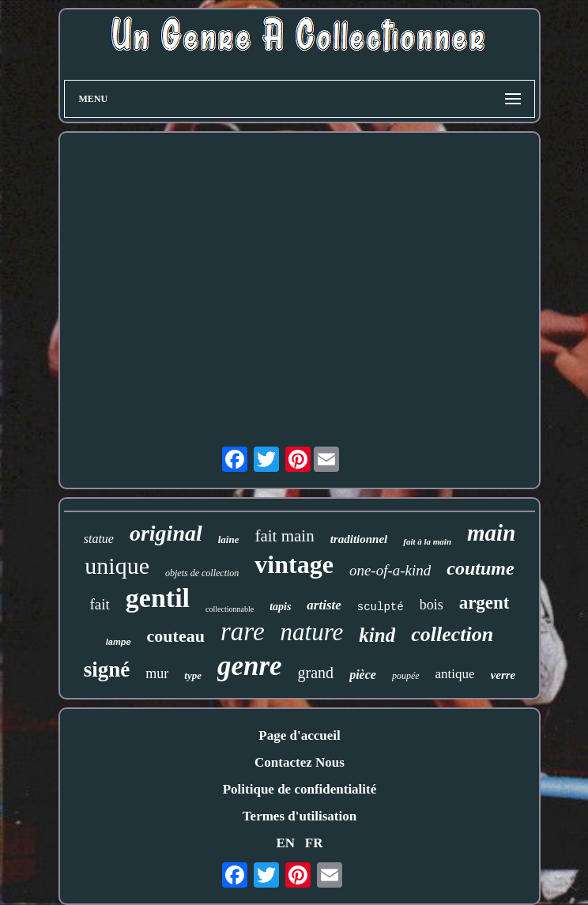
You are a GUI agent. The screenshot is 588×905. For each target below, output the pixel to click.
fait (99, 604)
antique (455, 674)
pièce (363, 675)
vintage (294, 564)
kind (377, 635)
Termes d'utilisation (300, 816)
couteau (176, 636)
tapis (280, 607)
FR (314, 843)
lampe (119, 642)
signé (107, 669)
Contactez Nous (300, 762)
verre (503, 675)
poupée (406, 676)
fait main (284, 536)
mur (157, 673)
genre (250, 666)
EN (285, 843)
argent (484, 603)
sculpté (381, 607)
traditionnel (359, 539)
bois (432, 605)
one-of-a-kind (390, 570)
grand (316, 673)
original (166, 533)
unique (117, 566)
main (491, 533)
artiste (324, 605)
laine (229, 539)
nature (312, 632)
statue (99, 539)
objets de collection (202, 573)
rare (243, 632)
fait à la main (427, 541)
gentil (158, 598)
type (193, 675)
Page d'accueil (299, 735)
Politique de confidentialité (300, 789)
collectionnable (230, 609)
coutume (480, 568)
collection (452, 634)
